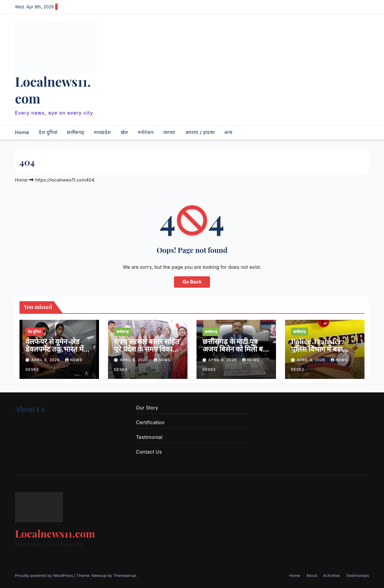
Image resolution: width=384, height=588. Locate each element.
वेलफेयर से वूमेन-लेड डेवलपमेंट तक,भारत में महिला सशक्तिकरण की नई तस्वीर (55, 352)
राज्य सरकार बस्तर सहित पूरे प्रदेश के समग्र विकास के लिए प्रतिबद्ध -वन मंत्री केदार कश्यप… (147, 352)
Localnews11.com (53, 90)
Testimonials (357, 575)
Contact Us (149, 452)
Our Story (147, 408)
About (312, 575)
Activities (331, 575)
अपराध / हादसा (200, 132)
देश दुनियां (48, 132)
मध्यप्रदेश (102, 132)
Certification (150, 422)
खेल (124, 132)
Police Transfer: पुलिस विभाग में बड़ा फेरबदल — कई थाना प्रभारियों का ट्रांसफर (318, 352)
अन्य (228, 132)
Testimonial (149, 437)
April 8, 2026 (46, 360)
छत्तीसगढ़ (76, 132)
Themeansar (125, 575)
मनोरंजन (146, 132)
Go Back (192, 282)
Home (22, 132)
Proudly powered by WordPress (45, 575)
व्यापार (169, 132)
